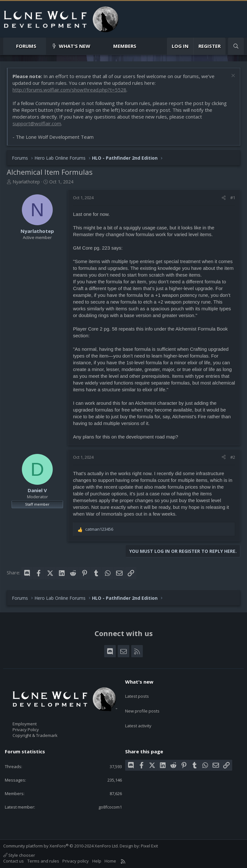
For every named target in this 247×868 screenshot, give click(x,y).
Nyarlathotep (26, 182)
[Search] (236, 46)
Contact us (14, 861)
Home (110, 861)
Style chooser (19, 855)
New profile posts (142, 704)
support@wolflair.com (37, 123)
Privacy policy (76, 861)
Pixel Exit (149, 846)
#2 (233, 457)
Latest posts (137, 693)
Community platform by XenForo (61, 846)
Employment (25, 724)
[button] (42, 46)
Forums (26, 46)
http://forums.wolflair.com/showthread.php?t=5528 (69, 90)
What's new (75, 46)
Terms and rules (43, 861)
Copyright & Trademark (35, 735)
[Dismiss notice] (232, 76)
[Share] (224, 198)
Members (125, 46)
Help (97, 861)
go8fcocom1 (110, 807)
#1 (233, 198)
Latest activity (138, 716)
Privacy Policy (26, 730)
